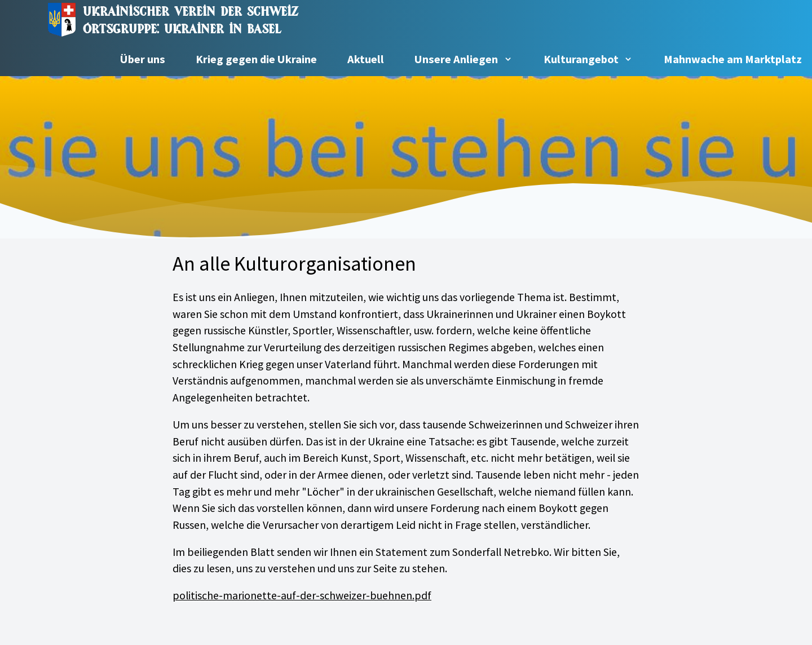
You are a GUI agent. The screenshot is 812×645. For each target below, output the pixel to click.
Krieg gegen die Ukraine (256, 59)
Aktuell (366, 59)
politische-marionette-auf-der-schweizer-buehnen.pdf (302, 595)
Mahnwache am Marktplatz (733, 59)
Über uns (143, 59)
